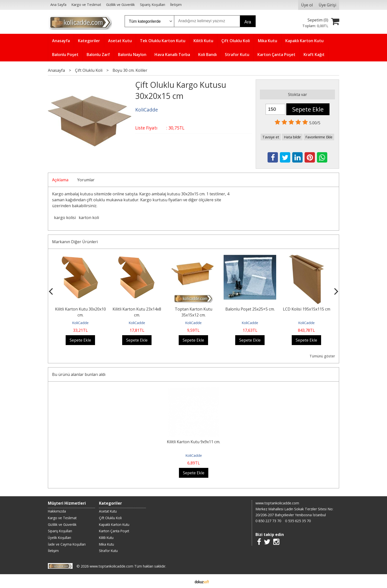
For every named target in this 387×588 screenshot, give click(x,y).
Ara (248, 22)
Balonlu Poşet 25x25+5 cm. (250, 309)
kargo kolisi (65, 218)
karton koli (89, 218)
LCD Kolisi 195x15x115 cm (307, 309)
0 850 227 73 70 (268, 521)
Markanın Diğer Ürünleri (75, 242)
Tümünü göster (322, 356)
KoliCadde (80, 323)
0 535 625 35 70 (298, 521)
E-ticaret (186, 581)
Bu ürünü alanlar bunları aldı (79, 374)
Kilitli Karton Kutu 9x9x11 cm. (193, 442)
